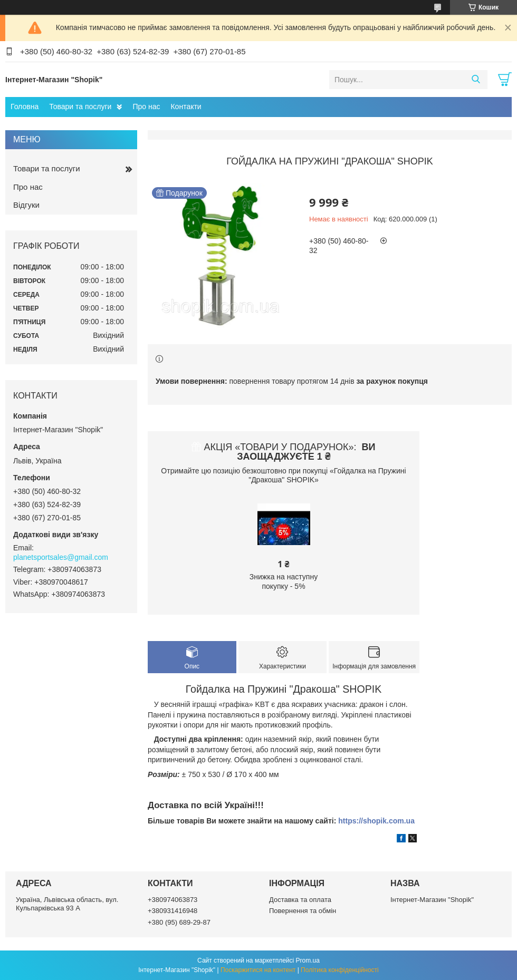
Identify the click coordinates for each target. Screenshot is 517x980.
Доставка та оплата (300, 900)
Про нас (146, 106)
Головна (25, 106)
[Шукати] (476, 80)
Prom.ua (308, 960)
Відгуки (26, 205)
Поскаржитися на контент (258, 970)
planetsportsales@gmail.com (61, 557)
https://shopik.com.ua (376, 821)
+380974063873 (173, 900)
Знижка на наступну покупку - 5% (284, 581)
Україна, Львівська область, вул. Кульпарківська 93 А (67, 904)
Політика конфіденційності (340, 970)
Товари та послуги (80, 106)
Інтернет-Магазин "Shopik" (432, 900)
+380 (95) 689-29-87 (179, 922)
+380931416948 (173, 911)
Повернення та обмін (303, 911)
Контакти (186, 106)
